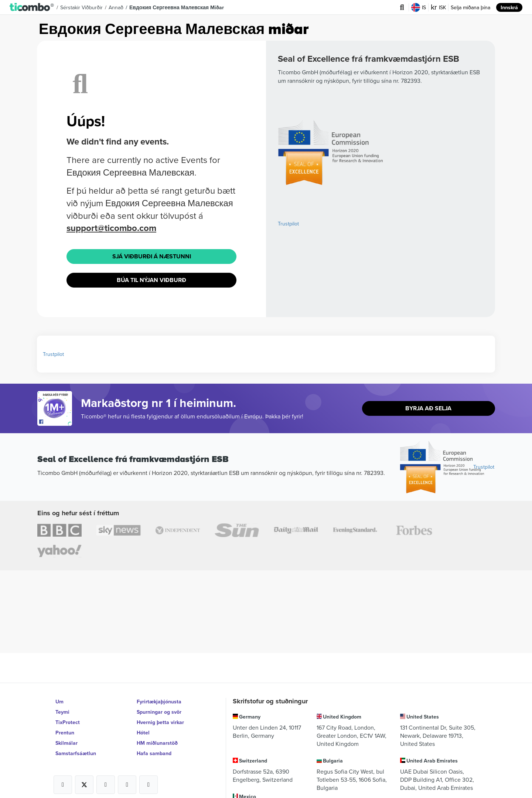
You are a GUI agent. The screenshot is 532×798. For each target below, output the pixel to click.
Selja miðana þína (470, 7)
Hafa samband (154, 753)
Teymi (62, 712)
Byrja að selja (428, 408)
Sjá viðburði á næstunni (152, 256)
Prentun (65, 733)
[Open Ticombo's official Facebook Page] (56, 422)
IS (419, 7)
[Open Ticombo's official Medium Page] (127, 785)
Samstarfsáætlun (76, 753)
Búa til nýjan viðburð (151, 280)
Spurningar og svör (159, 712)
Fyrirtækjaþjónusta (159, 702)
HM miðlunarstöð (157, 743)
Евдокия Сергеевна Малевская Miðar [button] (177, 7)
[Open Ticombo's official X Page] (84, 785)
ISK (438, 7)
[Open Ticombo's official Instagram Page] (106, 785)
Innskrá (509, 7)
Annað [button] (116, 7)
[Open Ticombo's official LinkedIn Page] (149, 785)
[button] (32, 7)
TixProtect (68, 722)
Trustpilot (288, 224)
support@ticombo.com (111, 228)
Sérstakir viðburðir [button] (81, 7)
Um (59, 702)
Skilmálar (66, 743)
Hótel (143, 733)
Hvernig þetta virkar (160, 722)
